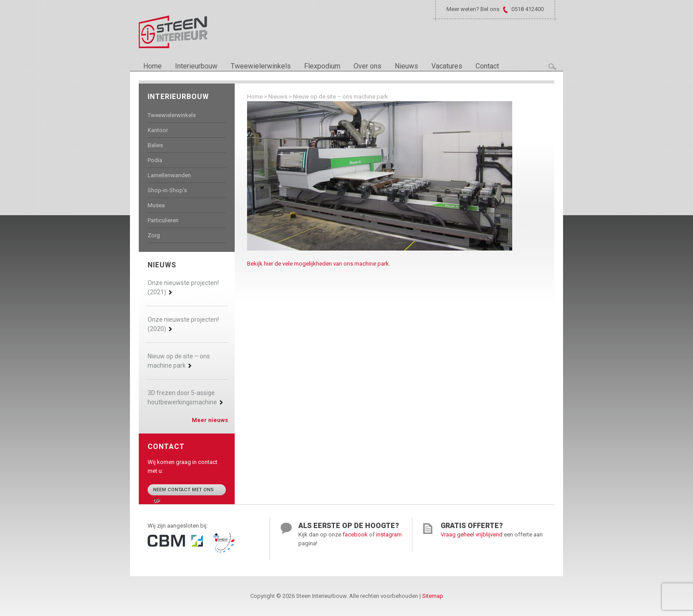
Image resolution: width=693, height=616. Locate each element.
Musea (156, 205)
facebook (355, 534)
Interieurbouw (196, 66)
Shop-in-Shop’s (167, 190)
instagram (389, 534)
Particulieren (163, 220)
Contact (487, 66)
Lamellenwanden (169, 175)
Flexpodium (322, 66)
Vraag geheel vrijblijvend (472, 534)
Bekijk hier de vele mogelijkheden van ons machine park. (319, 264)
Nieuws (406, 66)
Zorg (154, 235)
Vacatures (447, 66)
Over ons (367, 66)
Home (152, 66)
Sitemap (433, 596)
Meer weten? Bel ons (473, 9)
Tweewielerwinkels (261, 66)
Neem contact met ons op (183, 491)
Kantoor (158, 130)
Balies (155, 145)
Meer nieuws (210, 420)
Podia (155, 160)
